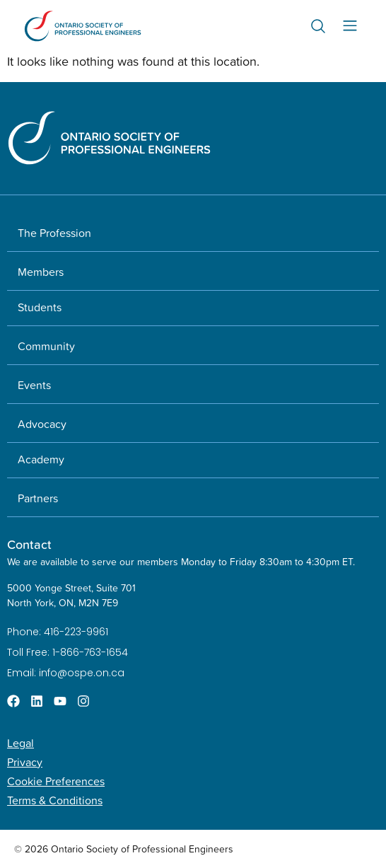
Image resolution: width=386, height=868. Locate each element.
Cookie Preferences (56, 781)
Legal (21, 743)
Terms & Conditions (55, 800)
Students (40, 307)
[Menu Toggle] (350, 26)
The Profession (54, 233)
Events (34, 385)
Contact (29, 544)
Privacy (25, 762)
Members (41, 272)
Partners (38, 498)
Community (46, 346)
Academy (41, 459)
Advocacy (42, 424)
